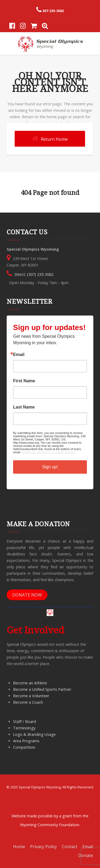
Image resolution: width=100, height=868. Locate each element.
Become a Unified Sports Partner (42, 689)
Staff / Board (25, 722)
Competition (24, 747)
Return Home (50, 139)
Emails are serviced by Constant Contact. (49, 452)
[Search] (45, 26)
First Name (24, 381)
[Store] (34, 26)
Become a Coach (28, 702)
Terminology (24, 728)
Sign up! (50, 467)
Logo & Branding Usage (34, 734)
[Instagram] (23, 26)
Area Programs (26, 741)
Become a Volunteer (31, 696)
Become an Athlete (30, 683)
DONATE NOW (27, 595)
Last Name (24, 407)
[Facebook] (12, 26)
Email (19, 355)
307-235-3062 (53, 11)
